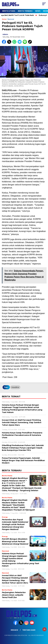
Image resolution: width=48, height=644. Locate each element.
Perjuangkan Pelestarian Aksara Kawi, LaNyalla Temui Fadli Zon (14, 595)
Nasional (11, 19)
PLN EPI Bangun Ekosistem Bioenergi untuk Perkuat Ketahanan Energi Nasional (15, 541)
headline (15, 387)
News (38, 11)
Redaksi (14, 630)
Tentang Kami (29, 630)
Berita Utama (9, 11)
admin (5, 34)
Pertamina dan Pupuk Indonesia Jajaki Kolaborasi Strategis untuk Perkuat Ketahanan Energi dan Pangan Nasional (15, 524)
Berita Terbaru (25, 11)
